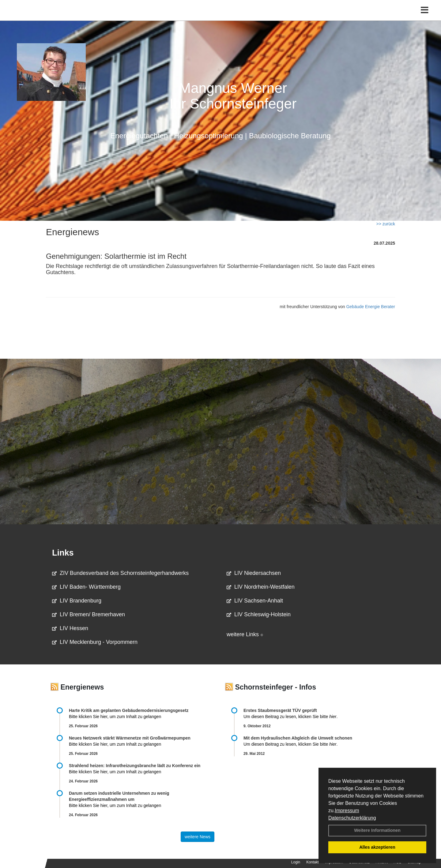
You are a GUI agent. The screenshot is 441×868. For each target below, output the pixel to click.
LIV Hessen (70, 628)
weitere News (198, 837)
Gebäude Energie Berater (371, 307)
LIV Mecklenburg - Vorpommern (95, 642)
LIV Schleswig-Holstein (259, 614)
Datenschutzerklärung (352, 818)
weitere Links (245, 634)
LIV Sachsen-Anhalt (255, 601)
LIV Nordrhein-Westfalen (261, 587)
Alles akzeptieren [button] (377, 847)
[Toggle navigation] (425, 18)
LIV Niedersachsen (254, 573)
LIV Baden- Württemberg (86, 587)
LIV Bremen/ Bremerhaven (89, 614)
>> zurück (386, 224)
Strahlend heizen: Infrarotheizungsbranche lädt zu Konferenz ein (135, 766)
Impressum (347, 811)
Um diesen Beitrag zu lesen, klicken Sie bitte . (290, 717)
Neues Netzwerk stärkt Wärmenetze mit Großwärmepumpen (130, 738)
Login (296, 862)
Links (63, 553)
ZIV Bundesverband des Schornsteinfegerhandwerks (120, 573)
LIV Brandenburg (77, 601)
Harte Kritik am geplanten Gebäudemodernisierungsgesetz (129, 710)
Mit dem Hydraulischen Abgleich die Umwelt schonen (298, 738)
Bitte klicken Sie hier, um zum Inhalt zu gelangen (115, 717)
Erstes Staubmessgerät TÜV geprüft (280, 710)
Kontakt (313, 862)
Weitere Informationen (377, 830)
